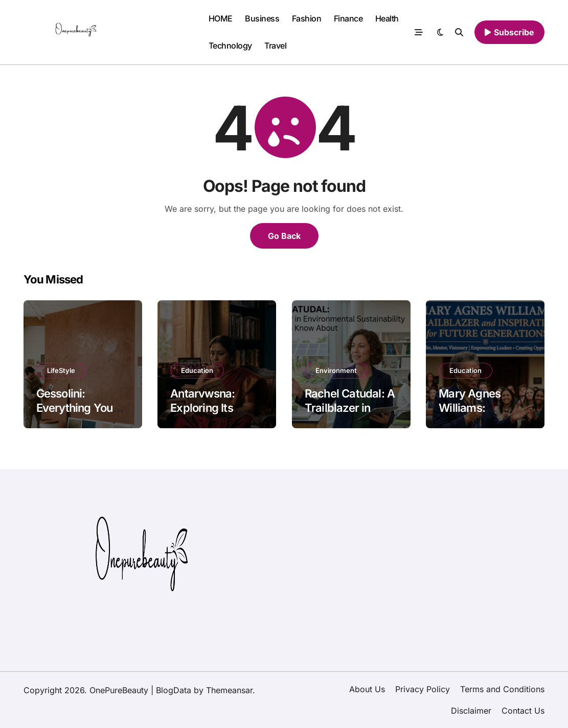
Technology (230, 46)
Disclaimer (471, 711)
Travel (275, 46)
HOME (221, 18)
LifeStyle (61, 370)
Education (197, 370)
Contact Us (523, 711)
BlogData (174, 690)
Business (262, 18)
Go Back (284, 236)
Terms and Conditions (502, 689)
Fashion (307, 18)
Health (387, 18)
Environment (336, 370)
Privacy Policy (423, 689)
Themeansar (229, 690)
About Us (367, 689)
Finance (348, 18)
